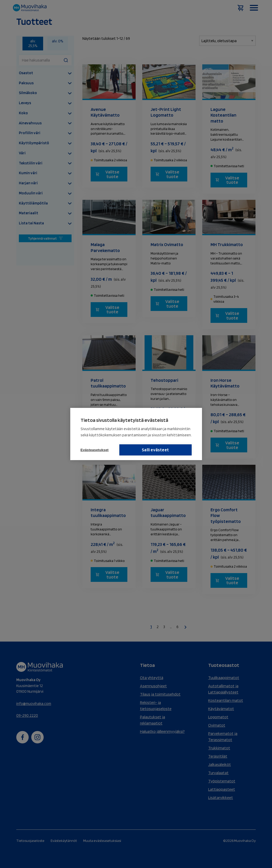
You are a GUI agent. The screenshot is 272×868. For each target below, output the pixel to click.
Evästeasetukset (95, 450)
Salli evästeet (166, 450)
